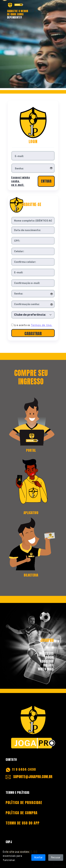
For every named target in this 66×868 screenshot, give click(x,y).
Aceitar (38, 858)
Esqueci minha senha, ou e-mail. (21, 181)
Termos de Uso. (42, 325)
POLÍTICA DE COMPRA (22, 813)
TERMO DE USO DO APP (23, 823)
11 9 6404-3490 (24, 769)
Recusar (56, 858)
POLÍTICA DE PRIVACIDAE (24, 803)
